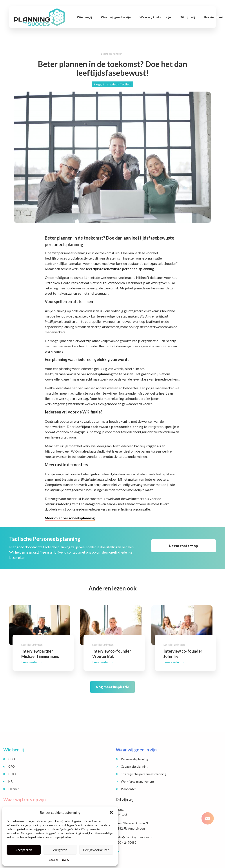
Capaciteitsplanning (135, 761)
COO (12, 769)
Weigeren (60, 850)
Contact (122, 809)
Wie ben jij (84, 17)
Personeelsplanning (134, 754)
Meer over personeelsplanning (70, 518)
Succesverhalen (19, 804)
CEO (12, 754)
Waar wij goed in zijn (116, 17)
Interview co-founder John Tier (185, 646)
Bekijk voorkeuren (96, 850)
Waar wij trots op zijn (155, 17)
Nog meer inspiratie (112, 683)
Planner (14, 784)
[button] (111, 812)
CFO (12, 761)
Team (120, 804)
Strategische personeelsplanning (144, 769)
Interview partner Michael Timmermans (43, 646)
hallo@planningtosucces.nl (134, 832)
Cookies (54, 860)
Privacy (65, 860)
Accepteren (24, 850)
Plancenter (128, 784)
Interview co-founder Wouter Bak (114, 646)
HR (10, 776)
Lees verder (30, 658)
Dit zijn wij (187, 17)
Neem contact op (183, 546)
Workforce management (138, 776)
